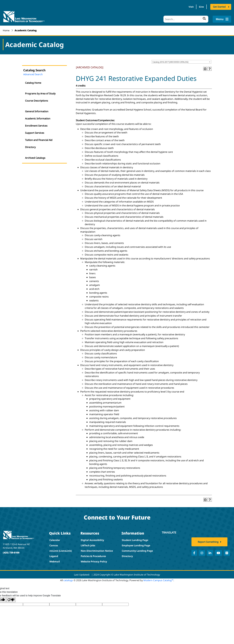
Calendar (55, 539)
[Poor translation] (11, 599)
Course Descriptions (37, 100)
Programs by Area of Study (40, 93)
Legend (54, 556)
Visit (188, 7)
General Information (37, 111)
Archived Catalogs (35, 157)
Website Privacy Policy (94, 561)
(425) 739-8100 (11, 552)
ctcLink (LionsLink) (61, 550)
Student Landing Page (135, 539)
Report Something (208, 543)
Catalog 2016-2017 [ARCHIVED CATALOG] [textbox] (170, 61)
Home (6, 30)
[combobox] (181, 61)
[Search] (186, 19)
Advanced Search (33, 74)
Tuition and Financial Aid (39, 139)
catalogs (68, 580)
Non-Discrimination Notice (97, 550)
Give (200, 7)
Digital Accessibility (92, 539)
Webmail (55, 561)
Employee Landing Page (136, 545)
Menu (222, 18)
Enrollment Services (36, 125)
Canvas (54, 545)
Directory (30, 147)
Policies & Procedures (93, 556)
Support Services (35, 132)
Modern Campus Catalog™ (158, 580)
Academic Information (38, 118)
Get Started (219, 7)
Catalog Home (33, 82)
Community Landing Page (137, 550)
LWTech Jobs (88, 545)
